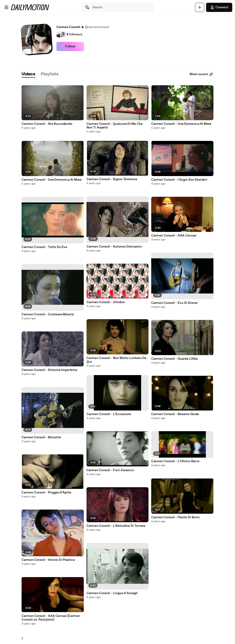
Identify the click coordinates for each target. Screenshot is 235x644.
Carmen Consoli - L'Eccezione (109, 414)
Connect (219, 7)
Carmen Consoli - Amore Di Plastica (48, 560)
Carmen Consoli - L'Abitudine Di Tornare (116, 526)
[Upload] (200, 7)
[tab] (28, 74)
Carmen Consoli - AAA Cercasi (174, 236)
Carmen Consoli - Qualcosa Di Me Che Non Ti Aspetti (115, 126)
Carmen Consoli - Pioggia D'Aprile (46, 493)
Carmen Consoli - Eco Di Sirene (174, 303)
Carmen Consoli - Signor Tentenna (112, 179)
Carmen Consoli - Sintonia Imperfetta (49, 370)
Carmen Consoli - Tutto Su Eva (44, 247)
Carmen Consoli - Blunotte (41, 437)
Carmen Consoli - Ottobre (106, 302)
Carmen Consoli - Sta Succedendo (47, 124)
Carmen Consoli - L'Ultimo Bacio (175, 461)
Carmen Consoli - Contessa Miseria (48, 314)
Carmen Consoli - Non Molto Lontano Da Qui (116, 360)
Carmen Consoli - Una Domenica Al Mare (52, 180)
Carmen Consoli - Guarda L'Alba (174, 359)
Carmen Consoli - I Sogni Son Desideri (179, 180)
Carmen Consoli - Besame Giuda (175, 414)
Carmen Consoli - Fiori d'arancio (110, 470)
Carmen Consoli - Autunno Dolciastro (114, 247)
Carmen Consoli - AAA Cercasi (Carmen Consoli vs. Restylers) (51, 618)
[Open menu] (6, 7)
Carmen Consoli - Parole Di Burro (175, 517)
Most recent (201, 74)
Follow (70, 46)
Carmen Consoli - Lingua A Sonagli (112, 593)
